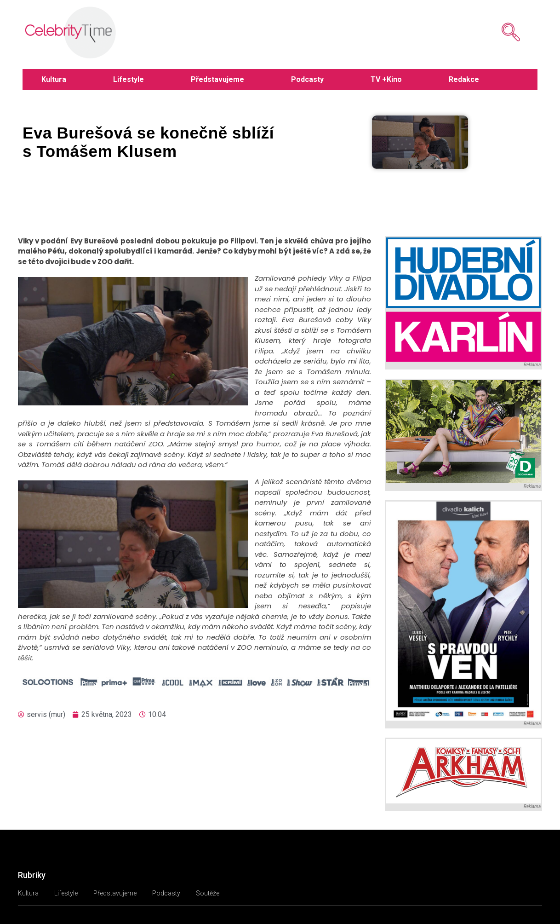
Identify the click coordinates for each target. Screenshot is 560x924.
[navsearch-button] (497, 32)
